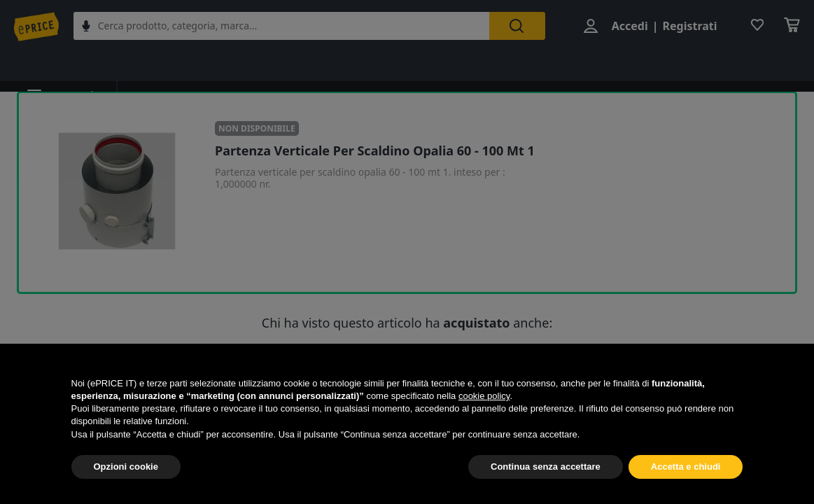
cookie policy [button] (484, 396)
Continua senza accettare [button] (546, 467)
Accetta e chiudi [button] (686, 467)
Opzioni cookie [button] (126, 467)
